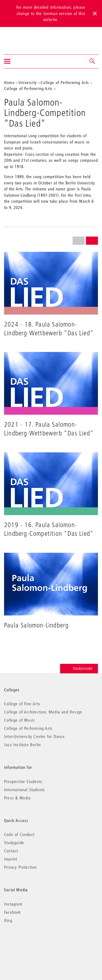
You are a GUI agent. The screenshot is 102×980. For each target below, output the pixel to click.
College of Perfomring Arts (28, 88)
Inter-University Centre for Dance (35, 736)
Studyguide (14, 842)
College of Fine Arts (22, 704)
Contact (11, 851)
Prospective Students (23, 781)
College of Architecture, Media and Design (43, 712)
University (28, 82)
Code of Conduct (19, 834)
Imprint (11, 859)
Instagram (13, 904)
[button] (92, 61)
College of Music (20, 720)
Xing (8, 920)
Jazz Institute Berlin (22, 745)
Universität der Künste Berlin (25, 37)
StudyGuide (79, 668)
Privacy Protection (21, 867)
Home (9, 82)
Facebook (13, 912)
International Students (24, 790)
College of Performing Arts (65, 82)
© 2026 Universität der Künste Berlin (33, 943)
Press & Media (18, 798)
